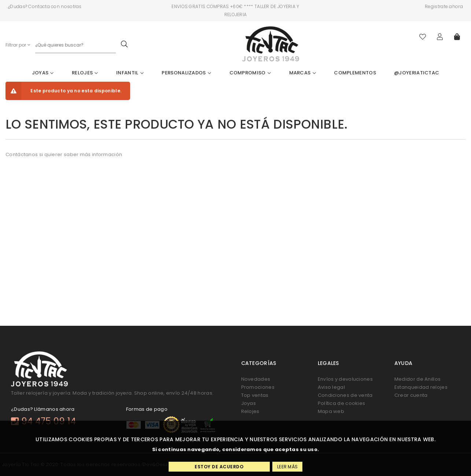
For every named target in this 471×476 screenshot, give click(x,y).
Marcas (303, 73)
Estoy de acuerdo (219, 467)
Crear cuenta (411, 395)
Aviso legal (331, 387)
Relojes (85, 73)
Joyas (43, 73)
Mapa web (331, 411)
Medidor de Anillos (417, 379)
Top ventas (255, 395)
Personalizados (186, 73)
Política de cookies (342, 403)
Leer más (287, 467)
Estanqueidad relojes (421, 387)
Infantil (130, 73)
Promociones (258, 387)
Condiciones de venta (345, 395)
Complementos (355, 73)
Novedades (256, 379)
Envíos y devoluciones (345, 379)
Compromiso (250, 73)
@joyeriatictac (417, 73)
